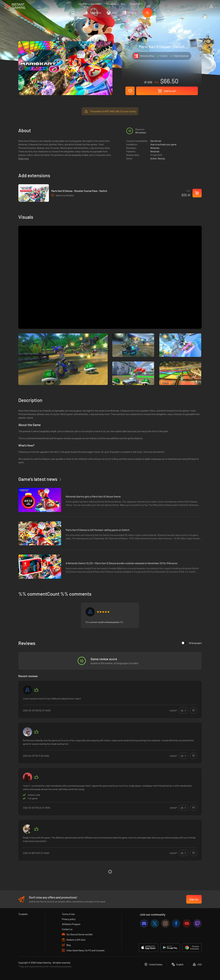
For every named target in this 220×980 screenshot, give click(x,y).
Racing (161, 158)
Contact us (67, 929)
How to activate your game (163, 144)
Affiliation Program (71, 924)
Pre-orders (96, 4)
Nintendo (155, 148)
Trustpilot (23, 914)
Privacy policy (69, 919)
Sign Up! (194, 899)
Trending (82, 4)
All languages (191, 643)
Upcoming (111, 4)
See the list (156, 141)
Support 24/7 (136, 4)
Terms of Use (68, 914)
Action (154, 158)
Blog (123, 4)
